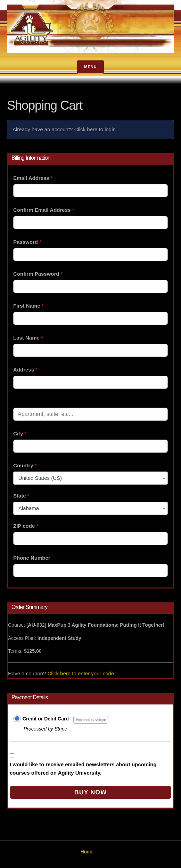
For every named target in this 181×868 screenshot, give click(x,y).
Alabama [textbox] (29, 508)
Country (25, 465)
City (20, 433)
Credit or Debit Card (46, 719)
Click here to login (95, 129)
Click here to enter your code (81, 673)
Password (27, 242)
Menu (90, 67)
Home (87, 852)
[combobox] (90, 478)
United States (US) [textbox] (40, 478)
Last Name (28, 338)
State (21, 496)
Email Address (33, 178)
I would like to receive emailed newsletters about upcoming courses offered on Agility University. (83, 769)
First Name (28, 306)
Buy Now (91, 792)
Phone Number (32, 558)
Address (25, 370)
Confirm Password (38, 274)
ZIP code (26, 526)
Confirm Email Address (44, 210)
